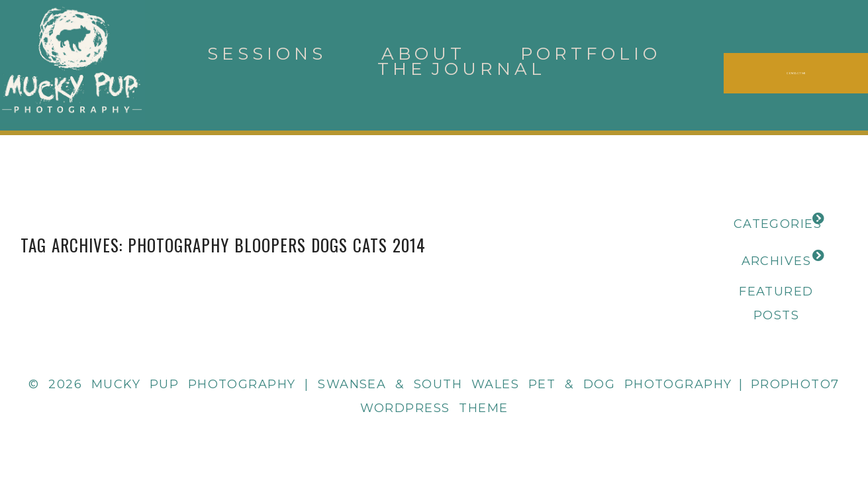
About (423, 54)
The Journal (461, 69)
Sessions (267, 54)
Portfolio (591, 54)
